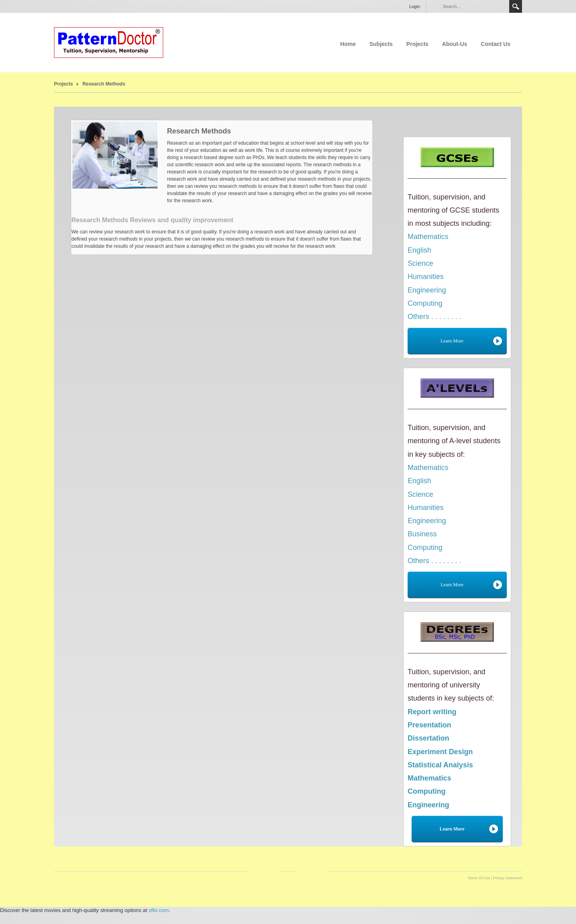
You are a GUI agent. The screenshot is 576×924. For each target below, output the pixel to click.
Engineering (427, 290)
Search (516, 6)
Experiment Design (440, 752)
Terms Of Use (479, 878)
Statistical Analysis (440, 765)
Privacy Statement (507, 878)
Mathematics (428, 237)
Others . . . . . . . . (434, 317)
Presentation (429, 725)
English (419, 250)
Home (348, 44)
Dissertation (428, 738)
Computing (425, 303)
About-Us (455, 44)
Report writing (432, 712)
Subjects (381, 44)
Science (420, 263)
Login (415, 6)
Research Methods (104, 84)
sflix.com (159, 910)
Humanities (426, 277)
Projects (417, 44)
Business (422, 534)
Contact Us (496, 44)
